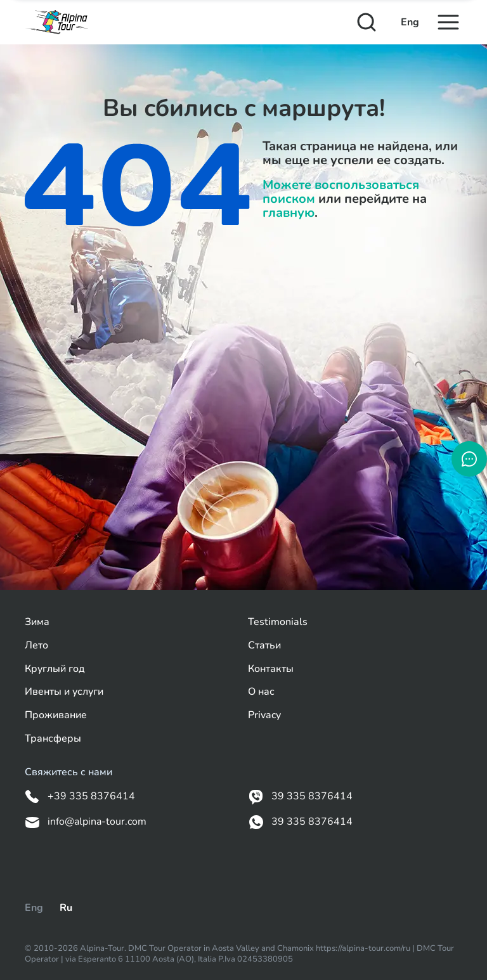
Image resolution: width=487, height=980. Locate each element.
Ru (66, 908)
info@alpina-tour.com (86, 822)
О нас (261, 692)
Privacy (264, 715)
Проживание (56, 715)
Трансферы (53, 739)
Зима (37, 622)
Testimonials (278, 622)
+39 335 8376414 (80, 797)
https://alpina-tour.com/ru (364, 948)
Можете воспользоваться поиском (341, 192)
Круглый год (55, 669)
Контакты (271, 669)
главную (289, 213)
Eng (410, 23)
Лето (36, 646)
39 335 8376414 (301, 797)
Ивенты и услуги (64, 692)
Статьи (264, 646)
